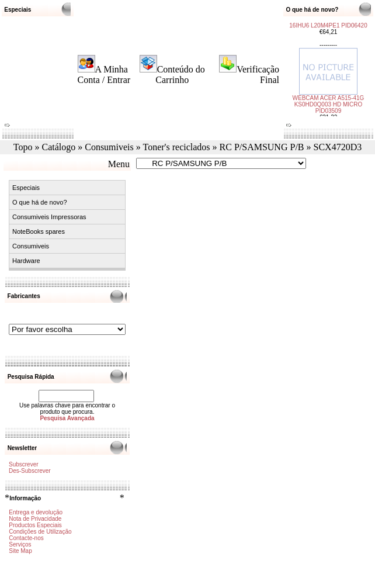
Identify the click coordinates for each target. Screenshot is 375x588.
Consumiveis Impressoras (49, 217)
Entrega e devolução (36, 512)
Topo (23, 147)
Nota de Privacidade (35, 519)
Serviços (20, 544)
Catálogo (58, 147)
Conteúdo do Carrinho (180, 75)
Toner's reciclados (177, 147)
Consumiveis (109, 147)
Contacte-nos (26, 538)
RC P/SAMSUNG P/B (262, 147)
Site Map (20, 551)
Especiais (26, 188)
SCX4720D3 (338, 147)
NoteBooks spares (39, 231)
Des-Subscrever (30, 471)
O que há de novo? (40, 202)
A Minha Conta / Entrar (104, 75)
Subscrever (24, 464)
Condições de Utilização (40, 532)
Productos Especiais (35, 525)
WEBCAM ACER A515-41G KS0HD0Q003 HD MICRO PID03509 (329, 102)
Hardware (26, 261)
